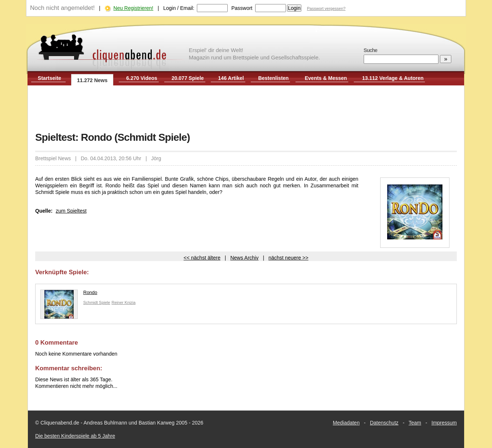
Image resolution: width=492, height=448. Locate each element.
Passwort (242, 8)
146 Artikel (231, 78)
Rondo (69, 294)
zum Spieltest (71, 211)
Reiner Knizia (123, 302)
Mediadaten (346, 423)
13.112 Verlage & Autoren (393, 78)
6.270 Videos (142, 78)
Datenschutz (384, 423)
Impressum (444, 423)
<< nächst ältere (202, 258)
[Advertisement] (246, 109)
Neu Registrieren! (133, 8)
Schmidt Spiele (97, 302)
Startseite (49, 78)
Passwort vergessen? (326, 8)
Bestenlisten (273, 78)
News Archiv (244, 258)
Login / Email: (179, 8)
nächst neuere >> (288, 258)
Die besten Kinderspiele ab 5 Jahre (75, 436)
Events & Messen (326, 78)
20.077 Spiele (188, 78)
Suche (370, 50)
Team (415, 423)
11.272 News (92, 80)
